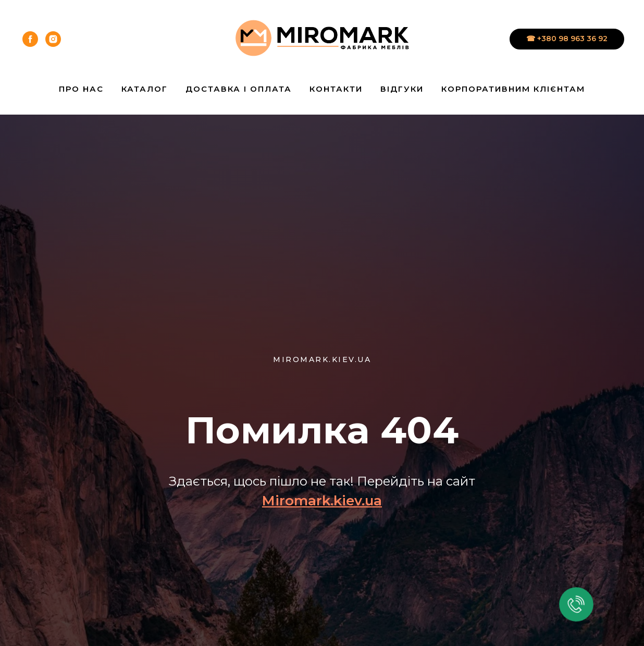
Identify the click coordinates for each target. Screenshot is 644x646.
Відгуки (402, 89)
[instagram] (53, 39)
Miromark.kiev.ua (322, 501)
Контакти (336, 89)
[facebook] (30, 39)
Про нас (81, 89)
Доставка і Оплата (239, 89)
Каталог (145, 89)
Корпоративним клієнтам (513, 89)
